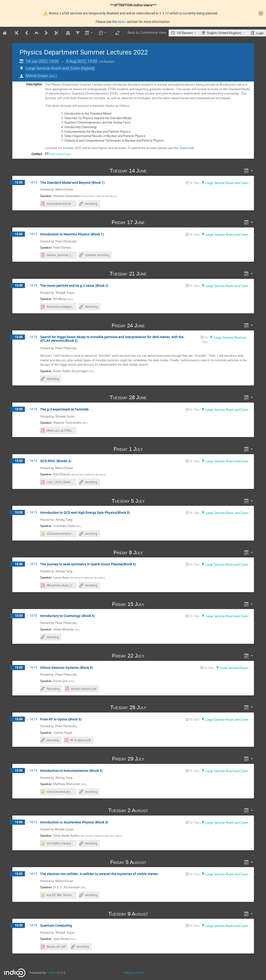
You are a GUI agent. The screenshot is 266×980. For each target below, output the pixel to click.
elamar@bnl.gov (60, 154)
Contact (138, 973)
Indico (51, 973)
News (122, 22)
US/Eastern (185, 33)
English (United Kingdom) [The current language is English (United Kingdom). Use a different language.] (224, 33)
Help (127, 973)
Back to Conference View (147, 33)
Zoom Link (187, 148)
